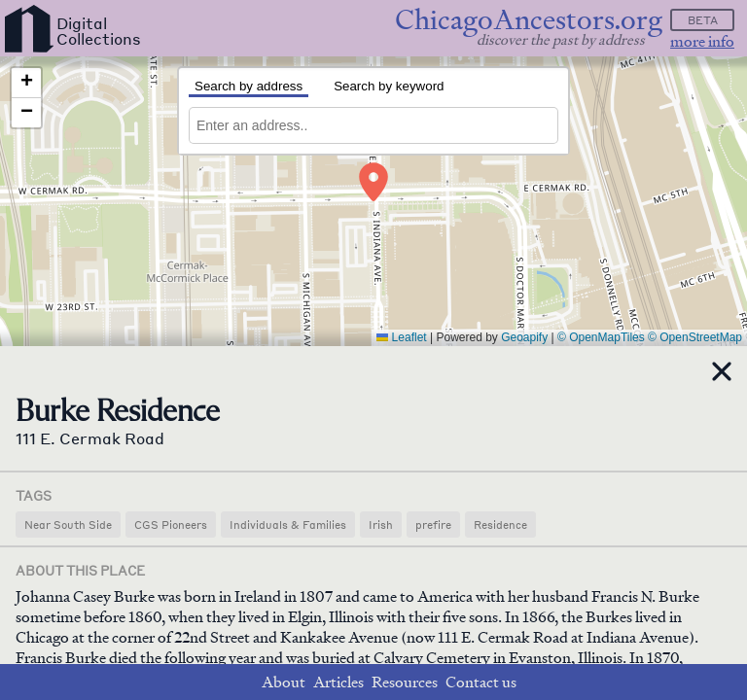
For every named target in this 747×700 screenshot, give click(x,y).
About (284, 682)
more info (702, 41)
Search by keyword (389, 86)
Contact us (481, 682)
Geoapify (524, 337)
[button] (373, 182)
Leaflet (401, 337)
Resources (405, 682)
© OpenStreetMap (695, 337)
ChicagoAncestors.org (529, 20)
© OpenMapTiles (601, 337)
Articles (338, 682)
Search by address (249, 86)
